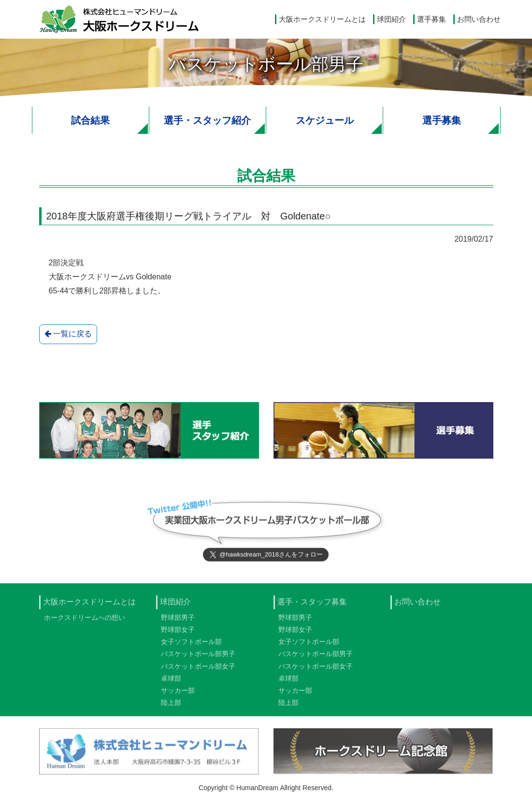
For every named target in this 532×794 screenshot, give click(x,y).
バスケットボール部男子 (198, 656)
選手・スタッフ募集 (312, 604)
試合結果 (90, 120)
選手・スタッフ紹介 (207, 120)
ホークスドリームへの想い (85, 620)
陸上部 (171, 705)
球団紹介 (391, 19)
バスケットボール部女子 (198, 668)
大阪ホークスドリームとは (322, 19)
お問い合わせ (479, 19)
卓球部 (171, 680)
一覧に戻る (68, 334)
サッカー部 (178, 693)
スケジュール (325, 120)
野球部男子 (178, 620)
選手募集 (431, 19)
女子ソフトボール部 (191, 644)
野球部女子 (178, 632)
